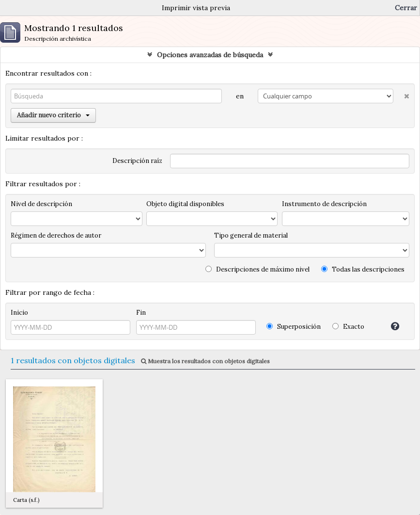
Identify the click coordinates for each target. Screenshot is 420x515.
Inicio (19, 313)
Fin (141, 313)
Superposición (294, 327)
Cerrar (406, 8)
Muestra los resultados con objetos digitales (205, 361)
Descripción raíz (137, 161)
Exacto (348, 327)
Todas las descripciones (363, 269)
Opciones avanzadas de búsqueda (210, 55)
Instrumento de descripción (324, 204)
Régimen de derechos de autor (56, 235)
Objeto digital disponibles (185, 204)
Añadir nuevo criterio (53, 115)
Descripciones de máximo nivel (257, 269)
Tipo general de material (251, 235)
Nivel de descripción (41, 204)
